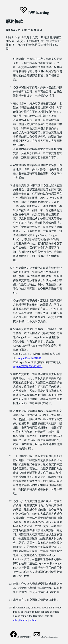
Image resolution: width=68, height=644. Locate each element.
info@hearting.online (25, 620)
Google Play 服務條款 (29, 358)
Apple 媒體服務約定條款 (28, 366)
